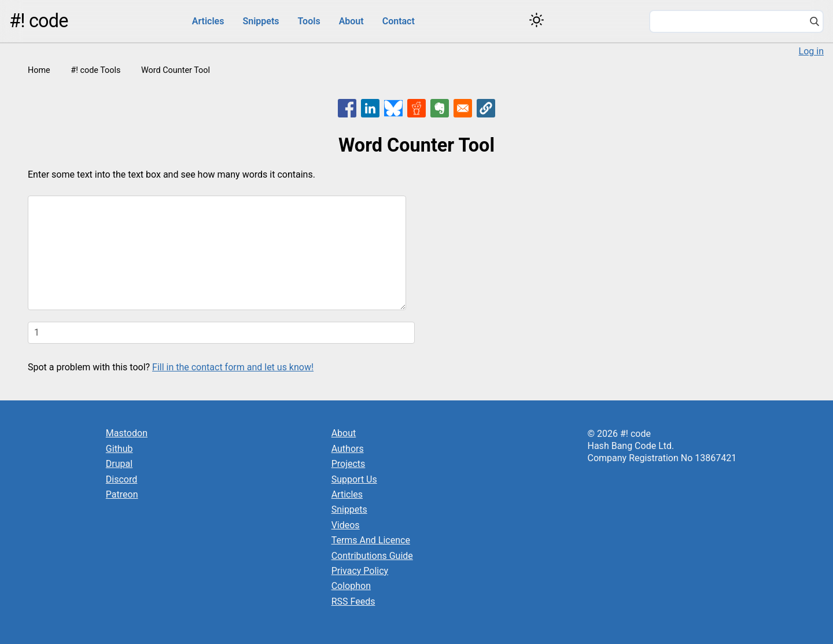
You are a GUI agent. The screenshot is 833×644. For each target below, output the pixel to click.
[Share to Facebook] (347, 108)
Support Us (354, 479)
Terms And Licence (371, 540)
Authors (348, 449)
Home (39, 70)
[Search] (814, 23)
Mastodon (127, 433)
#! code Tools (95, 70)
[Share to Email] (463, 108)
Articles (208, 21)
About (351, 21)
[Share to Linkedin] (370, 108)
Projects (349, 464)
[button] (486, 108)
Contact (399, 21)
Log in (811, 51)
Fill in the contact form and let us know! (233, 367)
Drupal (119, 464)
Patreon (122, 494)
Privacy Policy (360, 571)
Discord (121, 479)
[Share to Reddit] (417, 108)
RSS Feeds (353, 601)
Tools (309, 21)
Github (119, 449)
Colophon (351, 586)
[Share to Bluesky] (393, 108)
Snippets (261, 21)
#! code (39, 21)
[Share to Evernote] (440, 108)
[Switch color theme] (537, 20)
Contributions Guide (372, 556)
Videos (346, 525)
